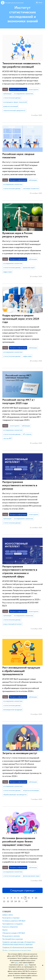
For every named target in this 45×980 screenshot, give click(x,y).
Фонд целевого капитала (11, 936)
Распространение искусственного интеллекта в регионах (20, 485)
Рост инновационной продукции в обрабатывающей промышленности (21, 671)
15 (19, 901)
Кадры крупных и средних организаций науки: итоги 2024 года (21, 319)
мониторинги (33, 89)
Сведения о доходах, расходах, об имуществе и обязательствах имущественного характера (19, 943)
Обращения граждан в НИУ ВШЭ (14, 933)
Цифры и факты (8, 915)
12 (8, 901)
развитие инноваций (11, 106)
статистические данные (12, 98)
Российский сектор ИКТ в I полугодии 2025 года (18, 401)
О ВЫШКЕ (7, 912)
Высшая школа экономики (14, 3)
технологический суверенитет (14, 110)
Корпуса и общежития (10, 927)
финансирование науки (31, 876)
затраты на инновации (31, 790)
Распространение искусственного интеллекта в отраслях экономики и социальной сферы (20, 571)
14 (16, 901)
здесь (17, 963)
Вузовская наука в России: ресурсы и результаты (18, 235)
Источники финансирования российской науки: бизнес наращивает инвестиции (19, 841)
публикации (7, 94)
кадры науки (8, 272)
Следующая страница (22, 890)
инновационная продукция (13, 710)
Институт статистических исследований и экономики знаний (23, 14)
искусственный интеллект (13, 624)
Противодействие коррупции (13, 939)
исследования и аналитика (24, 94)
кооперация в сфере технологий (15, 102)
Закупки (5, 930)
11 (4, 901)
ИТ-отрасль (27, 434)
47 (27, 901)
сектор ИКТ (7, 438)
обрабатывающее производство (15, 794)
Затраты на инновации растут (20, 753)
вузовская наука (29, 267)
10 (36, 898)
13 (12, 901)
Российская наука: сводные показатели (18, 156)
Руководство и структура (11, 918)
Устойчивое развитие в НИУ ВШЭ (14, 921)
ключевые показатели (31, 188)
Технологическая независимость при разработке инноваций (21, 65)
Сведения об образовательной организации (18, 947)
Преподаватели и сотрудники (12, 924)
